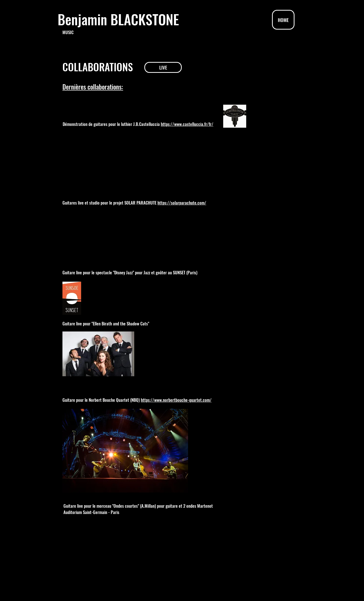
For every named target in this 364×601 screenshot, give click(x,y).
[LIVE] (163, 67)
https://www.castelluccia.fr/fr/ (187, 124)
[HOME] (283, 20)
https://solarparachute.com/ (182, 203)
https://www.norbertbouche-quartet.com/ (176, 400)
